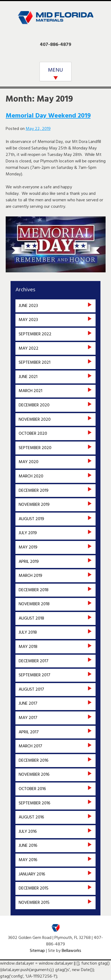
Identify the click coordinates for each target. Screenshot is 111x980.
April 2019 (29, 562)
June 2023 (28, 306)
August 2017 (31, 690)
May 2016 (28, 860)
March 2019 (30, 576)
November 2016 (34, 775)
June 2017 (28, 704)
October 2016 (32, 789)
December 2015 (34, 888)
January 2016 (32, 874)
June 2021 (28, 377)
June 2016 (28, 846)
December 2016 (34, 761)
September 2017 (35, 675)
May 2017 (28, 718)
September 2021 (35, 363)
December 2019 (34, 491)
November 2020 (35, 420)
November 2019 (34, 505)
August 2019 (31, 519)
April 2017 (29, 732)
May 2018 (28, 647)
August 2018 (31, 618)
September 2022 (35, 334)
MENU (56, 70)
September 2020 (35, 448)
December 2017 (34, 661)
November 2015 (34, 903)
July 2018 (28, 633)
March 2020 (31, 476)
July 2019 (28, 533)
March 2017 (30, 746)
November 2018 (34, 604)
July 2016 (28, 832)
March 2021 (30, 391)
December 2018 (34, 590)
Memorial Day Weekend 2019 (48, 116)
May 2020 (29, 462)
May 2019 (28, 547)
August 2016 (31, 817)
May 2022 (29, 349)
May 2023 (28, 320)
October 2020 (33, 434)
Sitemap (37, 951)
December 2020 (34, 405)
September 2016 (35, 803)
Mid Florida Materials (56, 21)
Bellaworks (71, 951)
